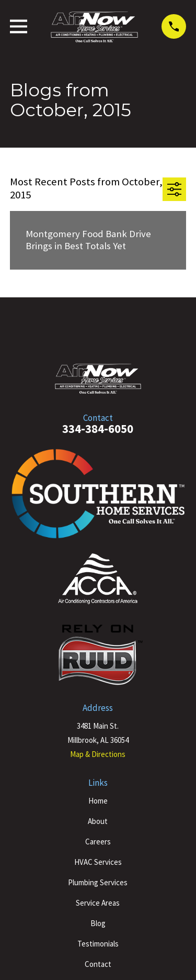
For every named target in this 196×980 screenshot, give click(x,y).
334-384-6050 (98, 429)
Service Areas (98, 903)
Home (98, 801)
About (98, 821)
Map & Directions (98, 754)
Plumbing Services (98, 882)
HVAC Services (98, 862)
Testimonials (98, 944)
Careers (98, 842)
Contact (98, 964)
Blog (98, 923)
